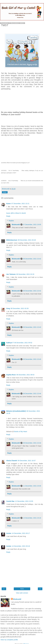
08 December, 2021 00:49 (27, 240)
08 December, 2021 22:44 (32, 394)
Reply (8, 216)
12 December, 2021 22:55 (24, 501)
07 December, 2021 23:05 (32, 225)
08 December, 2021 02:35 (20, 308)
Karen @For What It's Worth (16, 213)
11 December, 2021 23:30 (32, 486)
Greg (8, 308)
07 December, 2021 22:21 (20, 204)
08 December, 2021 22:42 (32, 259)
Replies (11, 221)
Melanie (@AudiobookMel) (16, 411)
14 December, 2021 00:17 (21, 533)
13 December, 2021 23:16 (32, 518)
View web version (22, 593)
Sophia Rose (11, 375)
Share (5, 192)
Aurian (9, 533)
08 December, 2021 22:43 (32, 327)
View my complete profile (9, 640)
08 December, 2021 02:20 (25, 274)
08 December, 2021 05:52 (23, 343)
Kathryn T (10, 343)
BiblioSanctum (12, 240)
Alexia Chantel (12, 461)
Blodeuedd (16, 225)
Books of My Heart (21, 432)
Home (22, 589)
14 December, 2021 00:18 (21, 546)
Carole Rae (10, 501)
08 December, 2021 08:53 (25, 375)
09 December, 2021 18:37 (27, 461)
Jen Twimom (11, 274)
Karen (9, 204)
